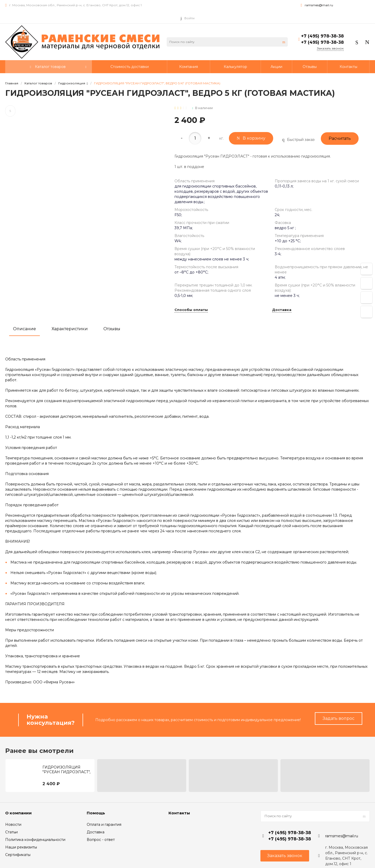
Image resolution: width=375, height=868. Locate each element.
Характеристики (70, 329)
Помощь (96, 813)
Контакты (179, 813)
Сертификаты (18, 855)
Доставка (282, 310)
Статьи (11, 832)
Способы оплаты (191, 310)
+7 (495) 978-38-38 (322, 36)
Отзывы (112, 329)
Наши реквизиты (21, 847)
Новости (13, 825)
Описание (24, 329)
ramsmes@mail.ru (319, 5)
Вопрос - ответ (101, 840)
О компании (18, 813)
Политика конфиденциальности (35, 840)
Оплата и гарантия (104, 825)
